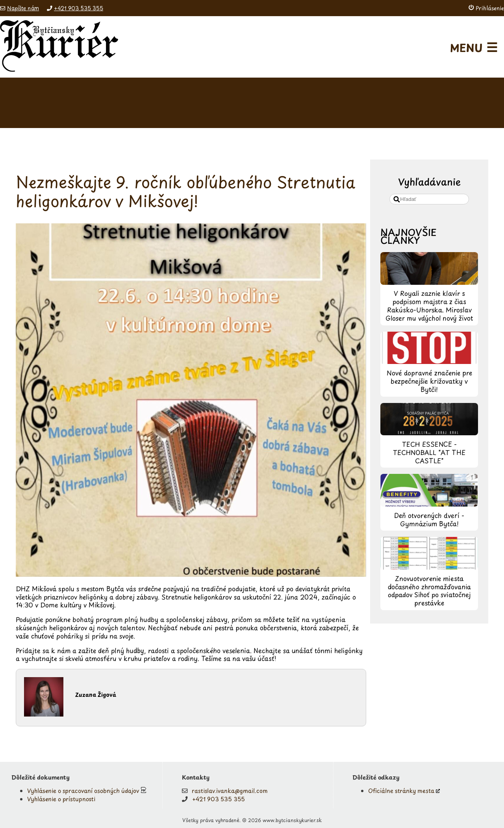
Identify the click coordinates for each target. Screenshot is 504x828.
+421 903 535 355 (79, 8)
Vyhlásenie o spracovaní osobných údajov (83, 791)
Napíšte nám (23, 8)
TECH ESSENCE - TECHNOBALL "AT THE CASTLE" (429, 452)
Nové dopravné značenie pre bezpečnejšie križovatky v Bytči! (429, 381)
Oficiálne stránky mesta (401, 791)
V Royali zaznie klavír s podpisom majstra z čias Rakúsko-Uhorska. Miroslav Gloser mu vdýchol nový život (429, 305)
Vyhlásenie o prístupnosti (61, 799)
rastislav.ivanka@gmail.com (230, 791)
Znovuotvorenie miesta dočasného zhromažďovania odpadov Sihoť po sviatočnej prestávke (429, 590)
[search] (429, 199)
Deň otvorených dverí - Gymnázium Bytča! (429, 519)
